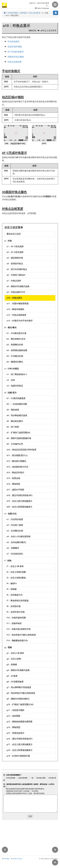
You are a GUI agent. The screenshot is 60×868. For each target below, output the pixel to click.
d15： (13, 478)
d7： (18, 433)
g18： (19, 750)
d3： (13, 410)
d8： (19, 438)
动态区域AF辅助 (15, 47)
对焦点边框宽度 (15, 62)
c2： (11, 380)
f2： (16, 572)
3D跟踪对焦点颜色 (16, 57)
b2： (16, 339)
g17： (19, 744)
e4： (19, 537)
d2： (17, 404)
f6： (15, 595)
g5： (12, 676)
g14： (13, 727)
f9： (16, 612)
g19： (18, 756)
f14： (17, 641)
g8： (21, 693)
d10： (21, 450)
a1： (15, 246)
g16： (20, 739)
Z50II (13, 13)
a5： (17, 269)
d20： (19, 507)
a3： (15, 258)
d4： (17, 415)
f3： (16, 578)
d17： (15, 490)
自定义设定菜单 (35, 13)
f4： (12, 583)
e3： (15, 531)
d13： (17, 467)
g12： (13, 716)
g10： (20, 705)
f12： (19, 629)
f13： (21, 635)
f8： (14, 606)
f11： (14, 623)
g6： (15, 682)
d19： (19, 501)
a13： (16, 315)
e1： (15, 519)
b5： (15, 356)
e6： (13, 548)
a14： (20, 321)
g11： (15, 710)
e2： (15, 525)
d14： (15, 473)
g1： (15, 653)
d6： (13, 427)
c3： (15, 386)
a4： (15, 264)
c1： (17, 374)
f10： (16, 618)
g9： (18, 699)
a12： (15, 309)
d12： (16, 461)
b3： (15, 345)
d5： (15, 421)
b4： (17, 350)
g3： (12, 665)
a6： (16, 275)
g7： (19, 687)
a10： (14, 298)
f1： (15, 566)
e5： (16, 542)
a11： (18, 304)
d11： (17, 455)
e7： (15, 554)
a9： (16, 292)
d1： (16, 398)
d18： (20, 495)
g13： (19, 722)
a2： (15, 252)
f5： (12, 589)
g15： (15, 733)
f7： (18, 601)
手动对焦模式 (14, 42)
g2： (14, 659)
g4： (18, 670)
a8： (18, 286)
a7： (14, 281)
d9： (15, 444)
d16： (13, 484)
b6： (15, 362)
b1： (16, 333)
